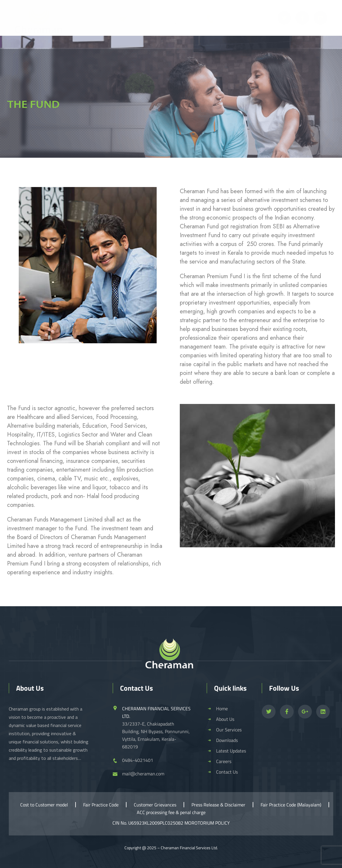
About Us (78, 46)
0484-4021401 (243, 22)
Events (221, 46)
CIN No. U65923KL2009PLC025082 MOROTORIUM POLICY (171, 823)
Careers (258, 46)
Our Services (126, 46)
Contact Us (296, 46)
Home (40, 46)
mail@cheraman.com (163, 22)
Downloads (176, 46)
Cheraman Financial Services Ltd (189, 848)
